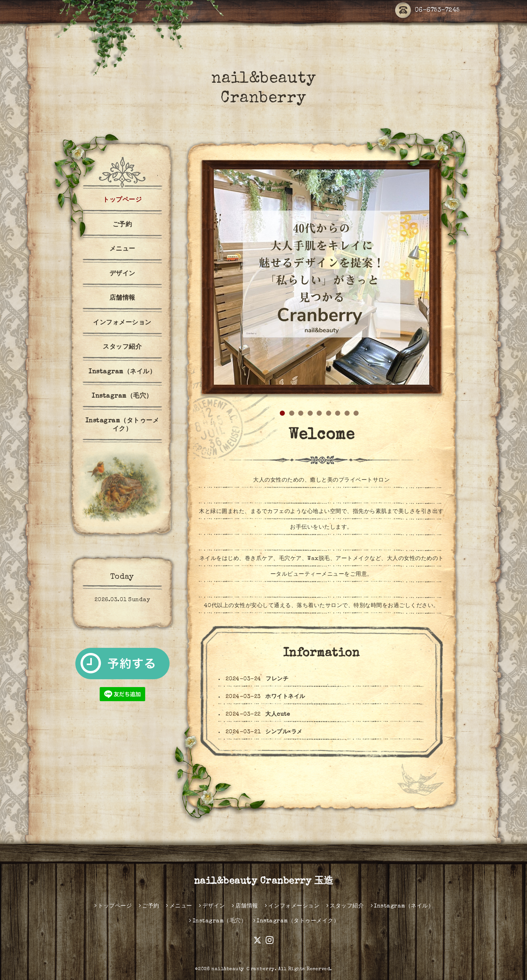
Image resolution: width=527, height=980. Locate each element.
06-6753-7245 (428, 11)
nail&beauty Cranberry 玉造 (264, 882)
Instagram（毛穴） (122, 396)
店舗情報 (122, 298)
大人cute (278, 715)
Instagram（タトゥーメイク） (122, 425)
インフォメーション (122, 323)
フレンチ (277, 679)
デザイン (122, 274)
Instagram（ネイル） (122, 372)
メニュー (122, 249)
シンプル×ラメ (284, 732)
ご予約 (122, 225)
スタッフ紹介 (122, 347)
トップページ (122, 200)
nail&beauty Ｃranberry (243, 969)
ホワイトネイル (285, 697)
